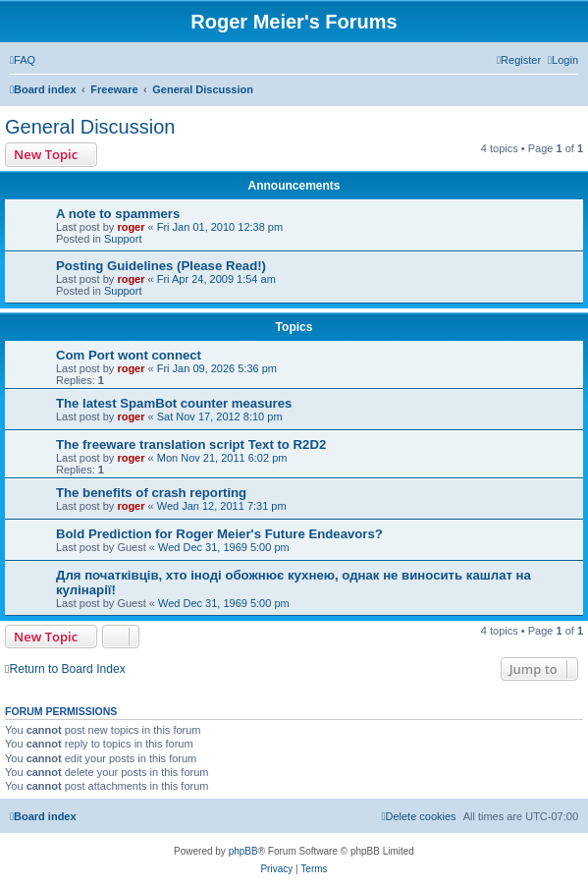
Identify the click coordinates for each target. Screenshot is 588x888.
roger (131, 227)
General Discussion (90, 127)
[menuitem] (23, 60)
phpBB (243, 851)
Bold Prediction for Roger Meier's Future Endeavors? (219, 534)
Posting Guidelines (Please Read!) (161, 266)
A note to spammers (118, 214)
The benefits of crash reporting (151, 493)
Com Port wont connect (129, 355)
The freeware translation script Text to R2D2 (191, 444)
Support (123, 239)
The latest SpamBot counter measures (174, 403)
